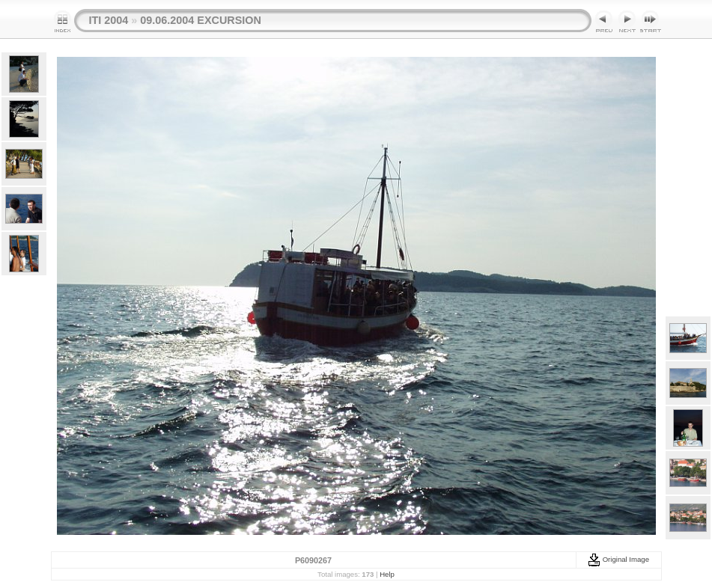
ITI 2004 (109, 20)
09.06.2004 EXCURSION (201, 20)
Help (387, 574)
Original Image (618, 559)
